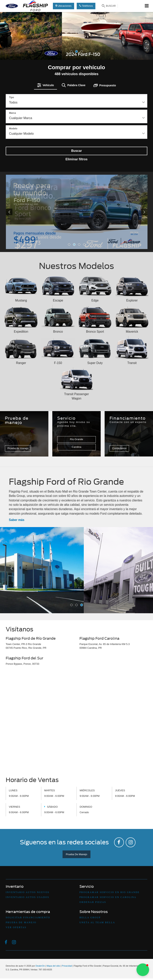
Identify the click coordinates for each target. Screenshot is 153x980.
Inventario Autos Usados (27, 897)
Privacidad (67, 966)
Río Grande (76, 439)
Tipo (12, 97)
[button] (12, 47)
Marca (12, 113)
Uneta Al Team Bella (97, 922)
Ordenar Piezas (93, 902)
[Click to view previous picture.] (17, 212)
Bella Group (90, 917)
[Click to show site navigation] (147, 6)
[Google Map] (76, 722)
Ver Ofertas (16, 927)
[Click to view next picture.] (137, 212)
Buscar (76, 151)
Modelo (13, 129)
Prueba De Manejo (76, 854)
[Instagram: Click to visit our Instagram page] (131, 842)
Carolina (76, 447)
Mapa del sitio (53, 966)
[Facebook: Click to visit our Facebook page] (119, 842)
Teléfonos (86, 6)
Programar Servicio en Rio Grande (110, 892)
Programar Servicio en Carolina (108, 897)
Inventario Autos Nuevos (28, 892)
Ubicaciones (63, 6)
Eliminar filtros (76, 159)
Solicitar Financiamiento (28, 917)
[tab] (46, 85)
